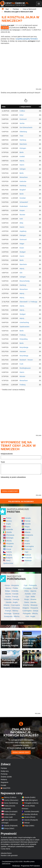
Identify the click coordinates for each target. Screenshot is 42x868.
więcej (21, 570)
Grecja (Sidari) (9, 828)
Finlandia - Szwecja (12, 599)
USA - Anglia (30, 616)
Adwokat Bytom (6, 853)
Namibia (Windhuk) (31, 814)
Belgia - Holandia (12, 591)
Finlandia (28, 558)
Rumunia (28, 549)
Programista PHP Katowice (30, 866)
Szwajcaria (29, 535)
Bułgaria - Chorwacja (12, 608)
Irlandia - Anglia (12, 602)
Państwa (4, 768)
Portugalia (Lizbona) (31, 803)
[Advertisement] (21, 691)
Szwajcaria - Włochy (12, 616)
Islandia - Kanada (12, 594)
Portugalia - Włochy (30, 613)
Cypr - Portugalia (30, 585)
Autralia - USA (30, 594)
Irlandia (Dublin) (30, 797)
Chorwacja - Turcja (30, 588)
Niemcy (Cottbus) (10, 797)
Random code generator (9, 855)
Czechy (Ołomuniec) (11, 800)
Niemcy (9, 521)
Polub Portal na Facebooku (21, 501)
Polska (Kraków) (10, 814)
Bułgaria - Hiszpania (30, 608)
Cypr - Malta (30, 597)
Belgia (27, 541)
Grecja (9, 549)
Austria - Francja (12, 597)
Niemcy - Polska (12, 588)
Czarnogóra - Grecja (30, 611)
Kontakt (3, 785)
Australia (28, 529)
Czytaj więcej (5, 849)
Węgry (27, 527)
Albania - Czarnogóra (12, 605)
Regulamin (5, 782)
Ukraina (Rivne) (30, 817)
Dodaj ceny (5, 771)
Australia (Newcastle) (32, 811)
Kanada (28, 518)
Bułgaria (9, 558)
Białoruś (28, 555)
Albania (27, 532)
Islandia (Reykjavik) (31, 820)
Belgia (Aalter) (29, 826)
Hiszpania (10, 543)
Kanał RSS (6, 788)
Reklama (4, 780)
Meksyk (27, 823)
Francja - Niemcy (12, 611)
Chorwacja (10, 535)
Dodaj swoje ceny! (21, 752)
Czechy (9, 552)
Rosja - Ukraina (30, 599)
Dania (8, 527)
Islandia (28, 524)
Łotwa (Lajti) (8, 817)
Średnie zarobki (6, 777)
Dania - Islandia (30, 602)
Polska (9, 518)
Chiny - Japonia (30, 591)
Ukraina (9, 555)
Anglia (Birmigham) (31, 800)
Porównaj (4, 774)
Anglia (8, 524)
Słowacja (28, 560)
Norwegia (10, 538)
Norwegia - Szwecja (12, 613)
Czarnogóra (29, 546)
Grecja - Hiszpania (12, 585)
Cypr (26, 552)
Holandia (9, 529)
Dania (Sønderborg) (11, 803)
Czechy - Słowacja (30, 605)
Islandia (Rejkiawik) (11, 826)
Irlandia (9, 532)
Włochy (9, 541)
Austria (27, 543)
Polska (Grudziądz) (11, 811)
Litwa (27, 538)
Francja (27, 521)
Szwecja (9, 546)
